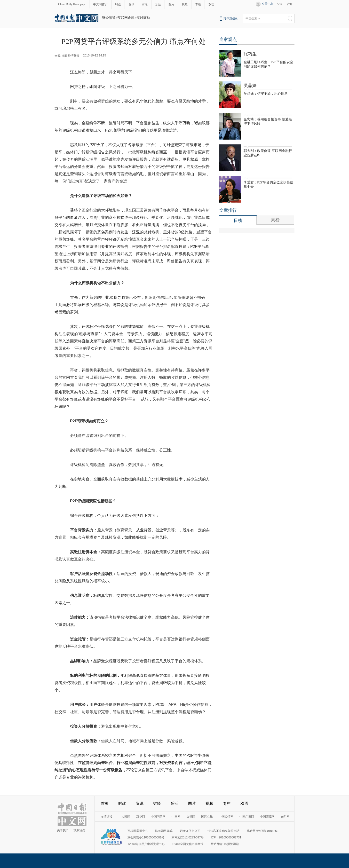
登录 (280, 4)
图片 (171, 4)
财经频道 (109, 18)
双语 (211, 4)
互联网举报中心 (138, 831)
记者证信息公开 (190, 831)
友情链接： (108, 817)
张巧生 (250, 54)
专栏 (198, 4)
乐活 (158, 4)
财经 (145, 4)
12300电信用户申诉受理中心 (146, 844)
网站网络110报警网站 (225, 844)
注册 (290, 4)
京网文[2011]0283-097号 (188, 837)
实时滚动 (143, 18)
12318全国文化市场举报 (187, 844)
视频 (185, 4)
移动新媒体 (231, 19)
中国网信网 (158, 817)
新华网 (141, 817)
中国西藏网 (267, 817)
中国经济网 (226, 817)
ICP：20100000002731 (226, 837)
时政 (118, 4)
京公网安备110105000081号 (146, 837)
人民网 (126, 817)
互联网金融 (126, 18)
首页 (105, 803)
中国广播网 (247, 817)
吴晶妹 (250, 86)
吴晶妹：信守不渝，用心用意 (266, 94)
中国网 (176, 817)
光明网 (285, 817)
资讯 (131, 4)
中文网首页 (100, 4)
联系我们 (79, 830)
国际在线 (207, 817)
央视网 (191, 817)
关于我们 (63, 830)
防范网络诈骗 (164, 831)
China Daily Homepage (72, 4)
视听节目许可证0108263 (263, 831)
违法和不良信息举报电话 (223, 831)
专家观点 (228, 39)
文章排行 (228, 210)
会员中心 (268, 4)
